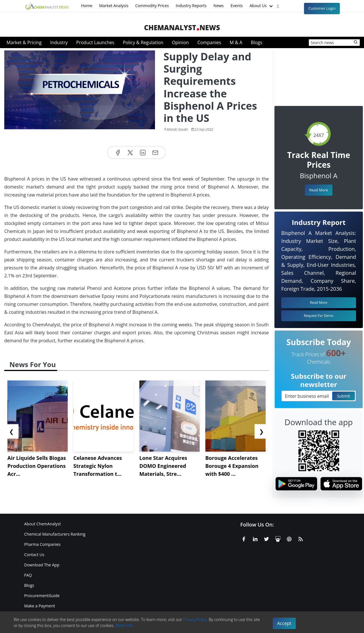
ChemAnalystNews (182, 27)
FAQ (28, 575)
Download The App (42, 565)
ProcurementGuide (42, 596)
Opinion (180, 42)
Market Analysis (114, 6)
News (219, 6)
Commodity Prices (152, 6)
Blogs (257, 42)
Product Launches (95, 42)
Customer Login (322, 8)
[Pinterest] (289, 538)
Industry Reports (191, 6)
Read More (318, 190)
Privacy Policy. (196, 619)
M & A (236, 42)
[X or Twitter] (266, 538)
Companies (209, 42)
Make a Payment (40, 606)
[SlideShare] (278, 538)
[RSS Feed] (301, 538)
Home (87, 6)
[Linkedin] (255, 538)
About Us (262, 6)
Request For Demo (319, 316)
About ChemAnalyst (43, 524)
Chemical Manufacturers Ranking (55, 534)
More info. (125, 625)
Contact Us (34, 555)
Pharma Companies (42, 544)
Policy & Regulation (143, 42)
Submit (344, 396)
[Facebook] (244, 538)
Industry (59, 42)
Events (237, 6)
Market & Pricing (24, 42)
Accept (284, 623)
